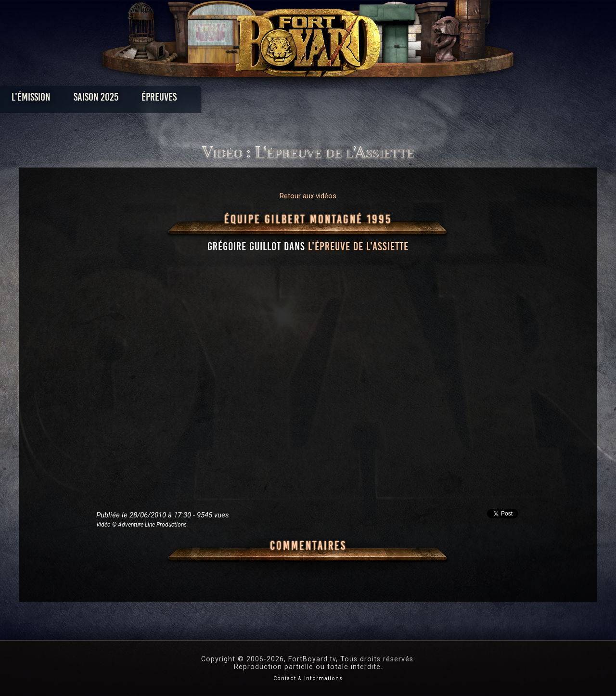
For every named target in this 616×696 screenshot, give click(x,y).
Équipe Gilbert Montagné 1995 (308, 219)
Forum (427, 99)
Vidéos (323, 99)
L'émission (93, 99)
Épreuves (221, 99)
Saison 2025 (158, 99)
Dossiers (375, 99)
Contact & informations (308, 678)
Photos (275, 99)
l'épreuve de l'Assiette (358, 246)
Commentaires (308, 546)
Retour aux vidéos (308, 196)
